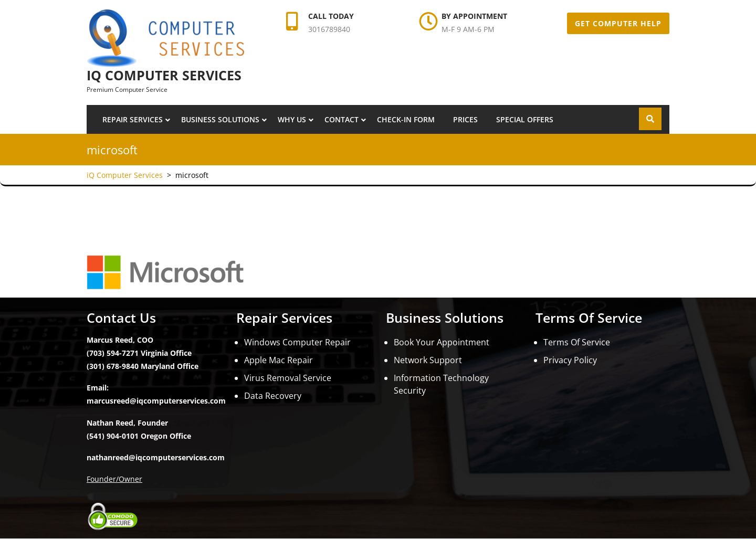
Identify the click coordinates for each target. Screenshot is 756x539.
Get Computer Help (618, 23)
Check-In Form (406, 119)
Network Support (428, 360)
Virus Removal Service (288, 378)
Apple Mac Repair (279, 360)
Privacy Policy (570, 360)
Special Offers (525, 119)
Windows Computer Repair (297, 342)
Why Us (292, 119)
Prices (465, 119)
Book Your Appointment (442, 342)
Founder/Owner (114, 479)
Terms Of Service (577, 342)
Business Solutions (220, 119)
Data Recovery (273, 396)
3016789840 (329, 29)
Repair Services (133, 119)
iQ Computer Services (164, 75)
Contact (342, 119)
